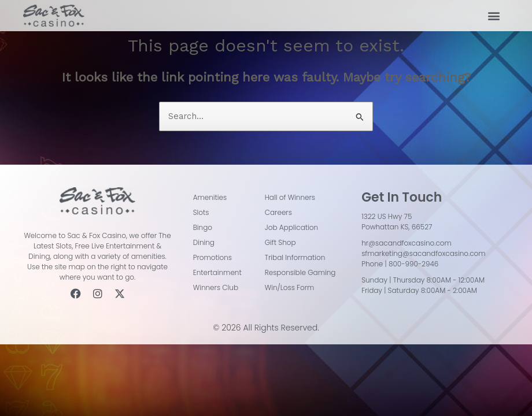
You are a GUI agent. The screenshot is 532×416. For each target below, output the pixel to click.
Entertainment (217, 272)
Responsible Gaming (300, 272)
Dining (204, 242)
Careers (278, 212)
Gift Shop (280, 242)
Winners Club (216, 287)
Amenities (210, 197)
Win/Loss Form (290, 287)
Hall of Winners (290, 197)
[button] (494, 16)
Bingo (203, 227)
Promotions (213, 257)
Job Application (291, 227)
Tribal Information (295, 257)
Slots (201, 212)
